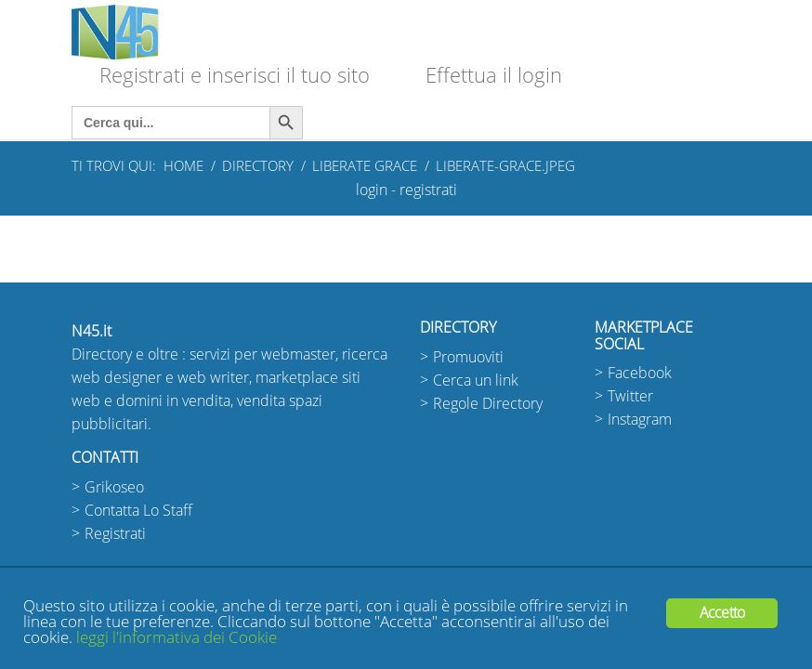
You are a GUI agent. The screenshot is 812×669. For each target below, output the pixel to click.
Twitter (630, 396)
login (372, 190)
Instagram (640, 420)
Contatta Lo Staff (138, 511)
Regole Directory (488, 404)
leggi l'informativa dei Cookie (177, 638)
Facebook (640, 373)
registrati (428, 190)
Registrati (115, 534)
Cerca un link (476, 380)
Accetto (722, 613)
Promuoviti (468, 357)
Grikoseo (114, 487)
